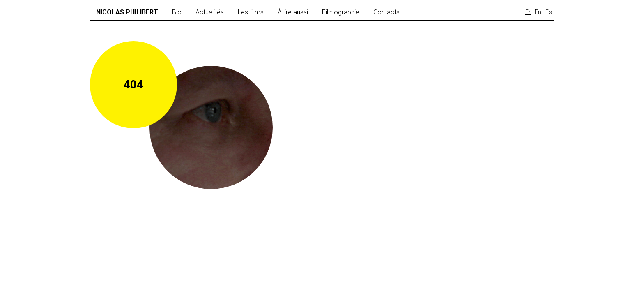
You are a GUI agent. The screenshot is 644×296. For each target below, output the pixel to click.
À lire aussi (293, 12)
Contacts (386, 12)
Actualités (210, 12)
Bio (177, 12)
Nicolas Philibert (127, 12)
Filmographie (341, 12)
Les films (251, 12)
